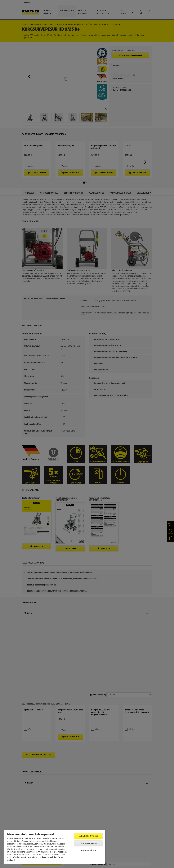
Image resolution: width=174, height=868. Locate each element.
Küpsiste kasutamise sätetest (26, 857)
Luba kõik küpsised (88, 836)
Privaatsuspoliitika (49, 857)
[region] (55, 847)
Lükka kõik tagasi (89, 843)
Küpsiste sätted (88, 850)
